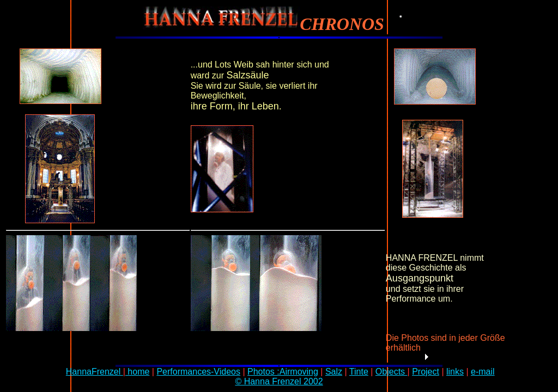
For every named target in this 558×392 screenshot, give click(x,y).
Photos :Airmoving (283, 372)
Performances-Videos (198, 372)
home (137, 372)
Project (426, 372)
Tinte (359, 372)
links (455, 372)
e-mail (483, 372)
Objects (392, 372)
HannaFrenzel (95, 372)
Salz (334, 372)
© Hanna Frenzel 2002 (279, 381)
